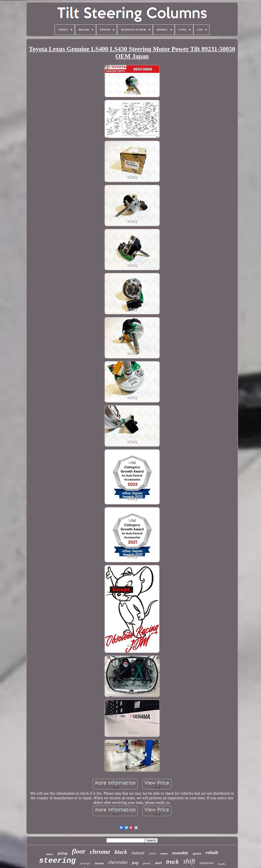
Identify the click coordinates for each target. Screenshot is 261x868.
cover (152, 853)
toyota (99, 863)
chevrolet (118, 862)
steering (57, 861)
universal (207, 863)
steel (158, 863)
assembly (180, 853)
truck (172, 862)
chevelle (221, 864)
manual (138, 853)
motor (164, 853)
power (147, 863)
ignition (197, 854)
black (121, 852)
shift (189, 861)
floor (79, 851)
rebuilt (212, 853)
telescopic (85, 863)
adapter (50, 854)
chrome (100, 852)
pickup (63, 853)
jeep (135, 863)
